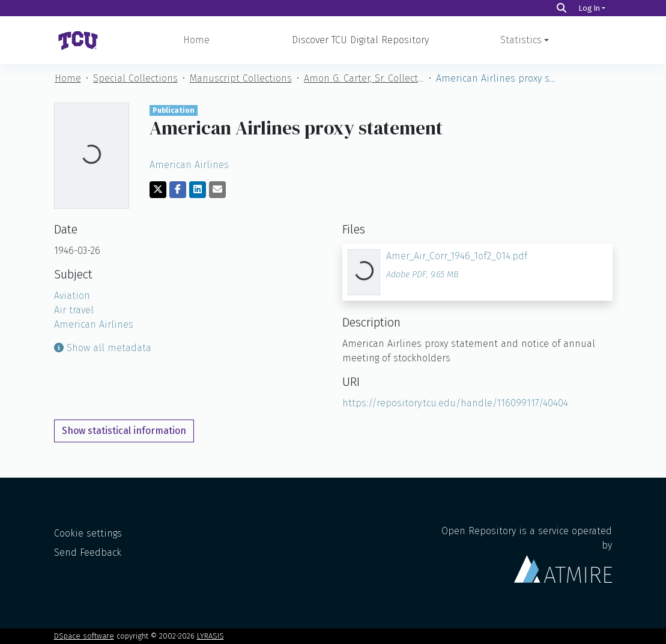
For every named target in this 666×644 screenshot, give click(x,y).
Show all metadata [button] (103, 348)
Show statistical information (124, 431)
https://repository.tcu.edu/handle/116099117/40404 (455, 403)
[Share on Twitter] (158, 190)
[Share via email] (217, 190)
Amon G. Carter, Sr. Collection (364, 78)
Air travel (74, 310)
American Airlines (189, 165)
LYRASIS (210, 636)
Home (196, 40)
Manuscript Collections (241, 78)
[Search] (562, 8)
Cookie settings (88, 533)
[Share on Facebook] (178, 190)
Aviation (72, 296)
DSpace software (84, 636)
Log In (589, 8)
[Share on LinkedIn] (198, 190)
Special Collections (135, 78)
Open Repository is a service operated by (527, 554)
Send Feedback (88, 552)
